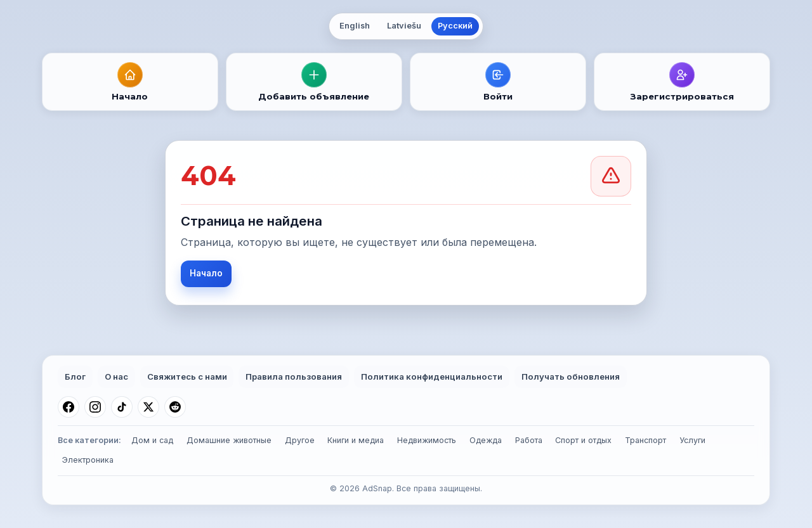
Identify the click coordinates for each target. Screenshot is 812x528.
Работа (529, 440)
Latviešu (404, 26)
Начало (206, 273)
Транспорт (645, 440)
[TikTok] (122, 407)
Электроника (88, 460)
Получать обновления (571, 377)
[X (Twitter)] (148, 407)
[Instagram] (95, 407)
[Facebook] (69, 407)
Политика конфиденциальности (432, 377)
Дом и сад (152, 440)
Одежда (486, 440)
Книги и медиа (356, 440)
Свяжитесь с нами (187, 377)
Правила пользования (294, 377)
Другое (300, 440)
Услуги (692, 440)
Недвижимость (427, 440)
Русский (455, 26)
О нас (116, 377)
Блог (75, 377)
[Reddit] (175, 407)
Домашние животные (229, 440)
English (355, 26)
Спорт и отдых (583, 440)
